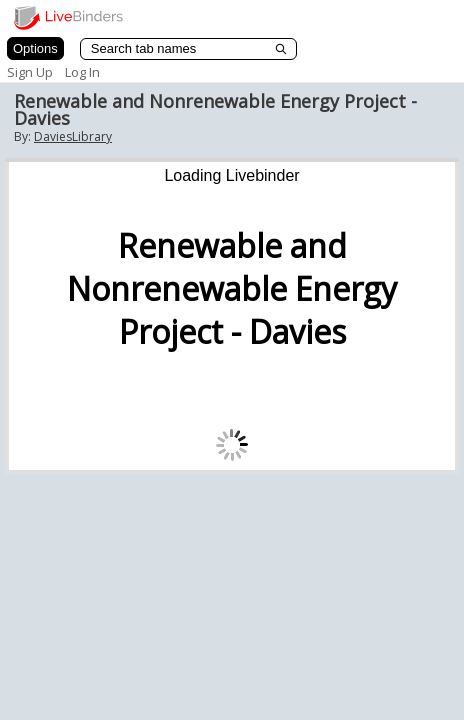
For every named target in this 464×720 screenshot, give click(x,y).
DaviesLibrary (73, 136)
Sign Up (30, 72)
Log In (82, 72)
